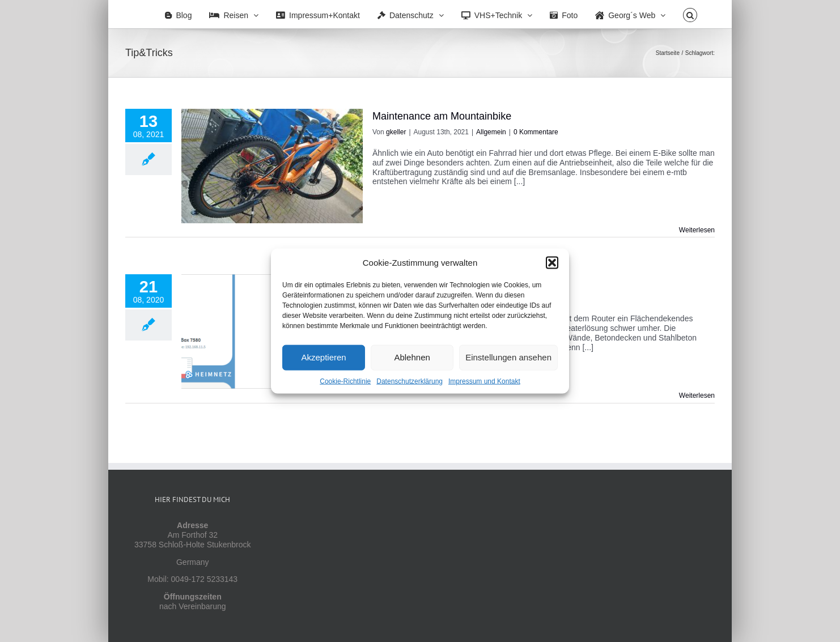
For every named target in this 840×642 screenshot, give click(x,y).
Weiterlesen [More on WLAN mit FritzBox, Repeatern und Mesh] (697, 396)
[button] (552, 262)
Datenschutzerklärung (410, 381)
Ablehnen (412, 357)
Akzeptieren (323, 357)
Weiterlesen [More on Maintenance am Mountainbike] (697, 230)
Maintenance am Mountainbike (442, 116)
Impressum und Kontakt (484, 381)
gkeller (396, 132)
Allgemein (491, 132)
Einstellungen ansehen (508, 357)
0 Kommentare (536, 132)
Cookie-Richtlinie (345, 381)
